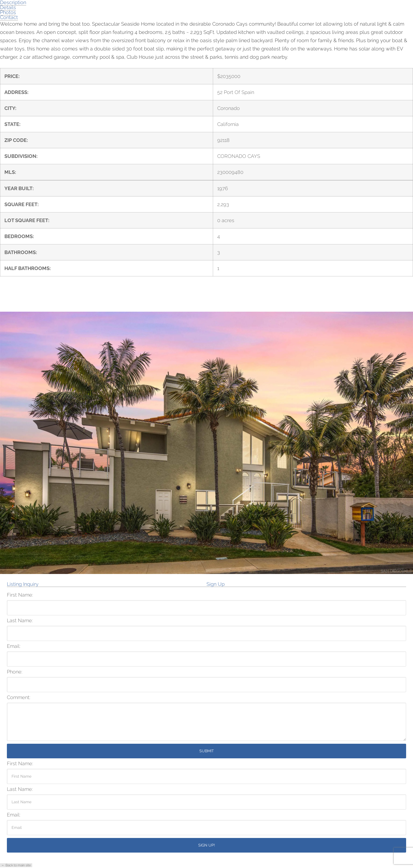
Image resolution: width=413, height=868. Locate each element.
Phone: (15, 672)
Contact (9, 17)
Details (8, 7)
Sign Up (216, 584)
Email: (14, 646)
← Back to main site (16, 865)
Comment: (19, 697)
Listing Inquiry (23, 584)
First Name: (20, 595)
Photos (8, 12)
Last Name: (20, 621)
